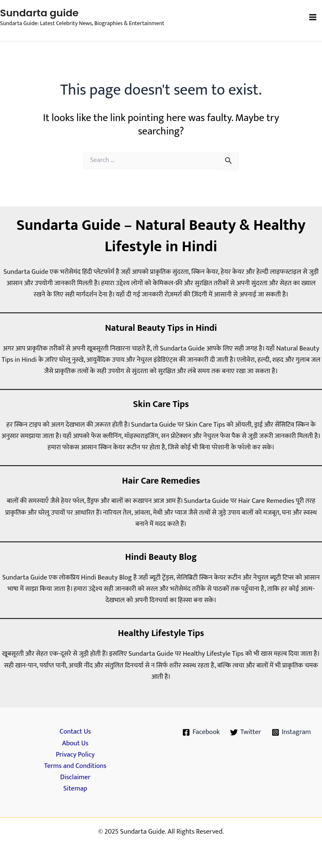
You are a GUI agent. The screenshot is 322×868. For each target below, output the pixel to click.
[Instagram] (291, 732)
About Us (75, 743)
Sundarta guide (39, 13)
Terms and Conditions (75, 766)
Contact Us (75, 732)
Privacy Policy (75, 755)
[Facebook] (201, 732)
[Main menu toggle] (313, 17)
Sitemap (75, 789)
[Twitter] (246, 732)
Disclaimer (75, 777)
